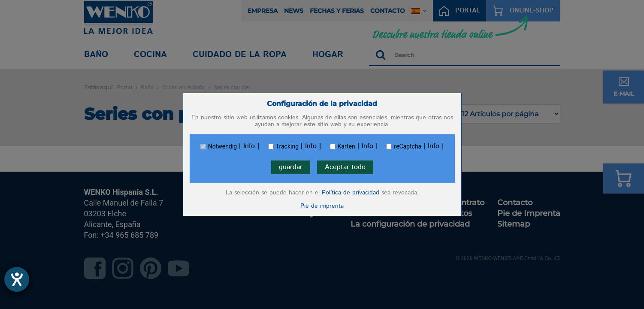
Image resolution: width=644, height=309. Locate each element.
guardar (291, 167)
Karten (346, 146)
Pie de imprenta (322, 206)
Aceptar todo (345, 167)
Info (249, 146)
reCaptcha (408, 146)
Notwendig (222, 146)
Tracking (287, 146)
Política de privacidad (351, 193)
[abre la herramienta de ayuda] (17, 279)
